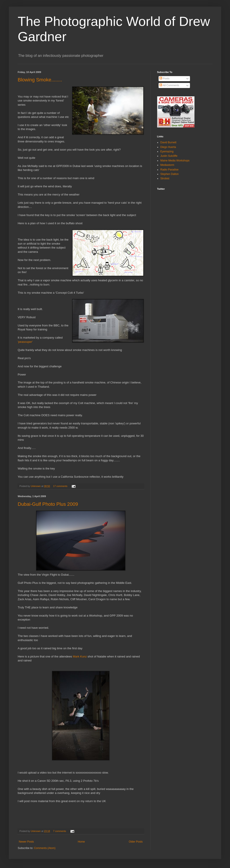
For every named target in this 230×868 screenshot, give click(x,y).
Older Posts (136, 842)
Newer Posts (26, 842)
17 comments (60, 486)
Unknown (36, 486)
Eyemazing (167, 151)
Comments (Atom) (45, 848)
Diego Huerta (168, 147)
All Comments (169, 85)
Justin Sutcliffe (169, 156)
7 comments (60, 831)
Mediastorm (167, 165)
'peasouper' (25, 342)
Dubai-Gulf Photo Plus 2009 (48, 504)
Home (81, 842)
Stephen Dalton (170, 174)
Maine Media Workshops (175, 161)
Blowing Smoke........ (40, 80)
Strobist (165, 178)
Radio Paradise (169, 170)
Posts (164, 79)
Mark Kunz (80, 656)
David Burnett (168, 142)
